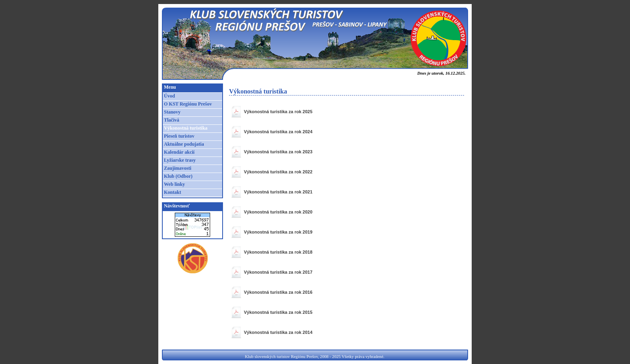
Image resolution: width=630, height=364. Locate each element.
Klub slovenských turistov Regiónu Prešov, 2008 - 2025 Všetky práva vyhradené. (314, 357)
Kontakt (173, 192)
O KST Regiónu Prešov (188, 104)
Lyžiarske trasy (180, 160)
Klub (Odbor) (178, 176)
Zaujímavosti (178, 168)
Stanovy (172, 112)
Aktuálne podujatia (184, 144)
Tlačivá (172, 120)
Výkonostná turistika (186, 128)
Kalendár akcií (179, 152)
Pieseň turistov (179, 136)
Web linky (174, 184)
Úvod (169, 96)
